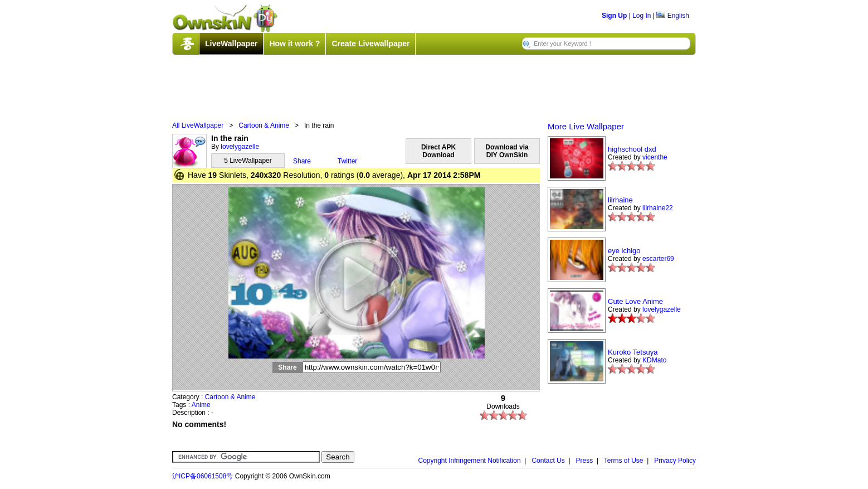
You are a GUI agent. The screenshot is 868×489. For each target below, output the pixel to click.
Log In (642, 16)
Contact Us (548, 461)
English (673, 16)
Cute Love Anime (635, 301)
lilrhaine (620, 200)
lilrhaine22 (658, 208)
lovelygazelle (240, 147)
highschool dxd (632, 149)
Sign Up (614, 16)
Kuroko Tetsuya (633, 352)
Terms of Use (624, 461)
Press (585, 461)
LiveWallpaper (231, 43)
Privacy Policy (675, 461)
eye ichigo (624, 251)
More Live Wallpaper (586, 126)
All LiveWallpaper (198, 125)
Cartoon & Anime (264, 125)
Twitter (347, 161)
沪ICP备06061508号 (203, 476)
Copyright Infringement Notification (470, 461)
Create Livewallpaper (370, 43)
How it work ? (294, 43)
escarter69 (658, 259)
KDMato (654, 360)
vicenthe (655, 157)
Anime (201, 405)
